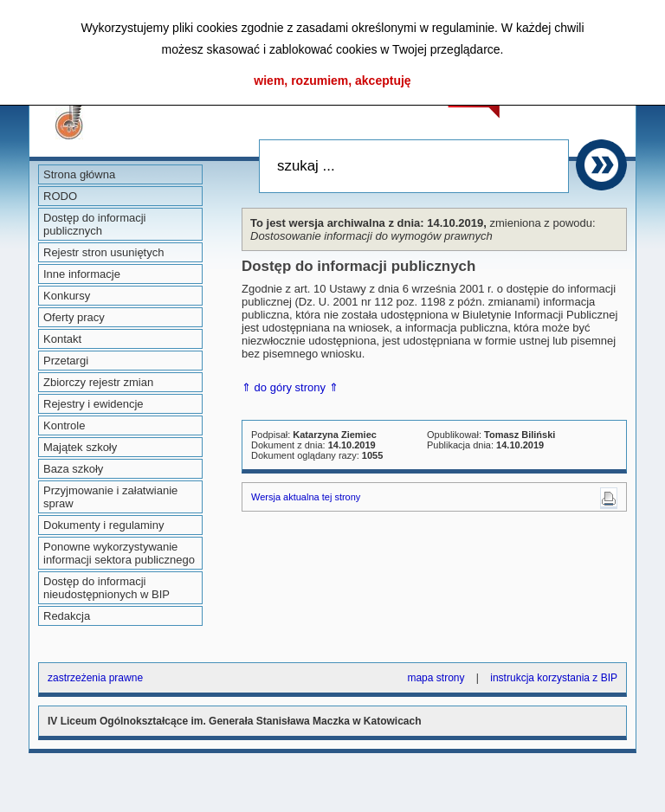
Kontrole (64, 425)
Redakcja (67, 616)
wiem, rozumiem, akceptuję (332, 81)
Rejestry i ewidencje (94, 404)
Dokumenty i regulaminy (103, 525)
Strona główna (79, 174)
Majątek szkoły (80, 447)
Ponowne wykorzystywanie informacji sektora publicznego (119, 553)
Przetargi (66, 361)
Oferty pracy (74, 317)
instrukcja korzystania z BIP (554, 678)
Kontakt (62, 339)
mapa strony (436, 678)
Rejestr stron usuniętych (103, 252)
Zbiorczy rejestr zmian (98, 382)
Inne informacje (82, 274)
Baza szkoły (73, 469)
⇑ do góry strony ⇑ (290, 387)
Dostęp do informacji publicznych (95, 224)
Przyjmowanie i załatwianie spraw (110, 497)
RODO (60, 196)
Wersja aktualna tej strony (306, 497)
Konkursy (67, 296)
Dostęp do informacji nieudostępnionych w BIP (107, 588)
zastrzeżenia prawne (95, 678)
